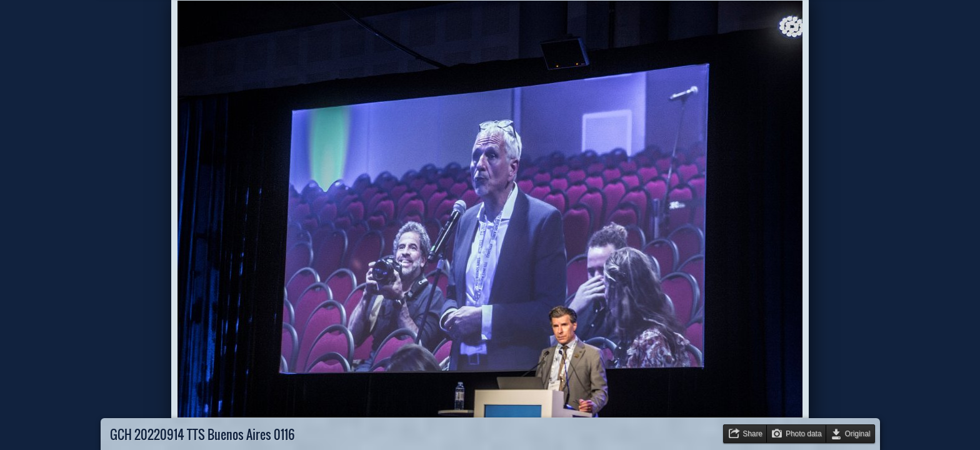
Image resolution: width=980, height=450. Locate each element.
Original (858, 434)
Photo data (804, 434)
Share (752, 434)
